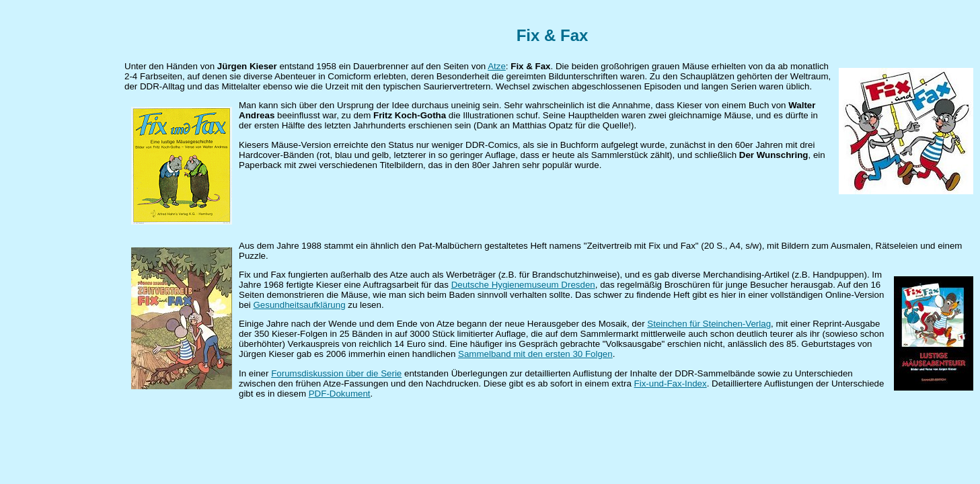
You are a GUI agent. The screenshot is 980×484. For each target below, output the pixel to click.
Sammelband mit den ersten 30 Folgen (535, 354)
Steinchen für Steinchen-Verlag (709, 324)
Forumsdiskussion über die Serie (336, 373)
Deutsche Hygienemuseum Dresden (523, 285)
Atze (497, 66)
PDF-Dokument (340, 394)
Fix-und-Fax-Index (671, 384)
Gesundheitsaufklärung (300, 305)
